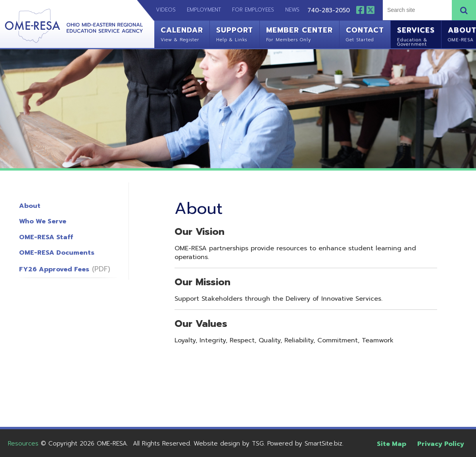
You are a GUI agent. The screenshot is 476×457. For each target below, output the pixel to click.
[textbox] (416, 10)
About (30, 206)
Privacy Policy (441, 444)
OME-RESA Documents (57, 253)
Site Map (392, 444)
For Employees (253, 10)
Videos (162, 10)
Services (416, 36)
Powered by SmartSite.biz (305, 444)
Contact (365, 33)
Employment (204, 10)
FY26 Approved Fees (54, 269)
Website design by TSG (229, 444)
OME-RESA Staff (46, 237)
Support (235, 33)
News (292, 10)
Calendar (182, 33)
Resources (23, 444)
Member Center (299, 33)
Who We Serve (43, 221)
